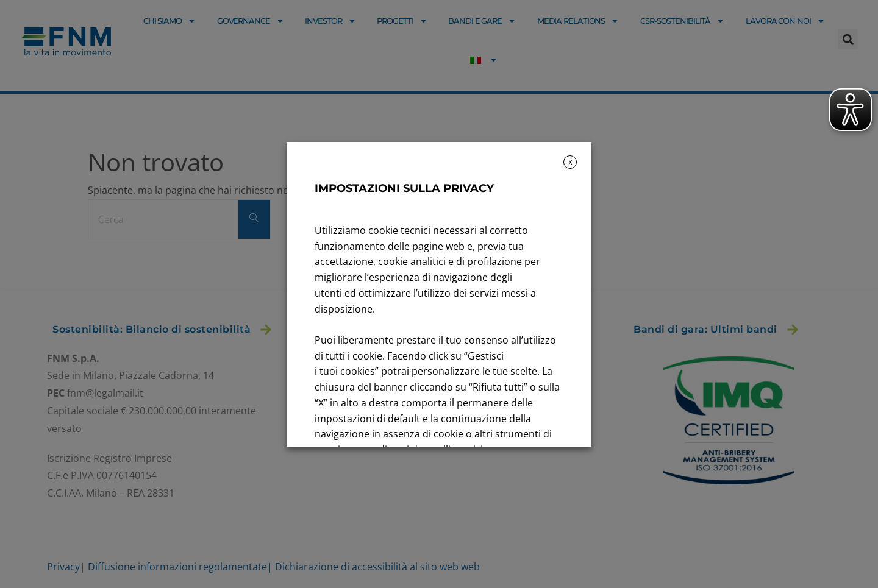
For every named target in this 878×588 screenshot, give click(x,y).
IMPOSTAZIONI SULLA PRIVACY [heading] (404, 188)
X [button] (570, 162)
